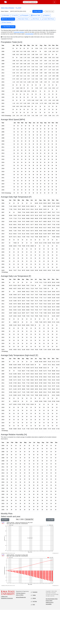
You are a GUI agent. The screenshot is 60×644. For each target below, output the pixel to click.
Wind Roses (35, 19)
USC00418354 (29, 34)
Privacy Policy (49, 601)
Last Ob (15, 15)
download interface (19, 32)
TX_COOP (18, 8)
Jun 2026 (50, 520)
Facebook (34, 592)
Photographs (24, 15)
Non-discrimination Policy (52, 599)
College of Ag (4, 597)
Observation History (23, 19)
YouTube (34, 602)
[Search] (30, 2)
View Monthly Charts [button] (8, 27)
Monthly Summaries (8, 19)
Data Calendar (7, 23)
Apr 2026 (5, 520)
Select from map (49, 11)
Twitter (33, 595)
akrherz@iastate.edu (21, 597)
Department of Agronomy (7, 598)
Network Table (36, 15)
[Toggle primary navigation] (54, 2)
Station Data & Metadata (7, 8)
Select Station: (5, 11)
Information (6, 15)
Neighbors (46, 15)
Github (33, 598)
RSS (33, 605)
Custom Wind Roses (48, 19)
